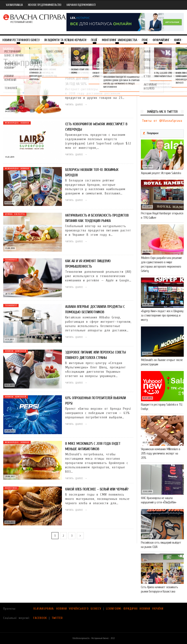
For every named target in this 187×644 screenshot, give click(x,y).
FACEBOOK (40, 618)
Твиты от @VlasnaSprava (162, 121)
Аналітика (11, 488)
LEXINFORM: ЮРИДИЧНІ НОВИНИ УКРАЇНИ (135, 609)
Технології (11, 260)
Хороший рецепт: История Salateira (161, 173)
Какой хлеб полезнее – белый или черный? (97, 489)
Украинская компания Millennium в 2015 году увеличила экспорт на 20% (160, 453)
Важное (8, 49)
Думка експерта (15, 214)
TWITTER (57, 618)
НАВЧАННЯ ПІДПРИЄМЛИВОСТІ (81, 5)
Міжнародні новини (17, 77)
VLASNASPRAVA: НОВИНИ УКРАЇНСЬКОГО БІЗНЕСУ (67, 609)
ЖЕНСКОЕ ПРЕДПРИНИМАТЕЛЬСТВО (45, 5)
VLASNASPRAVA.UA (14, 5)
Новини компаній (16, 351)
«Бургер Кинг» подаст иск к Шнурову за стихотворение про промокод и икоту (162, 315)
